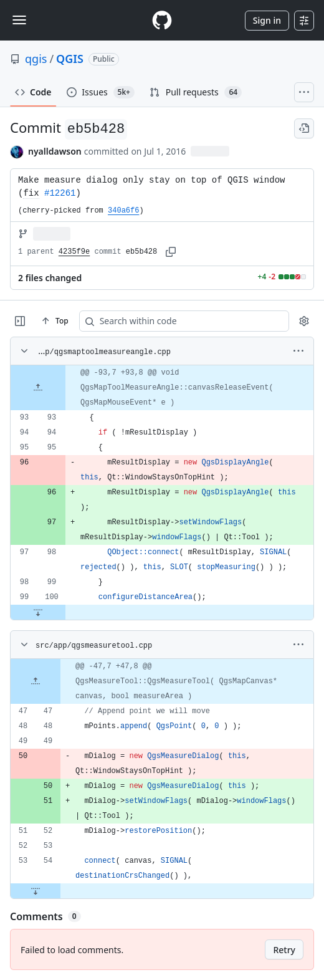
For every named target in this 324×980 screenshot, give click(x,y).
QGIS (70, 59)
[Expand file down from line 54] (36, 891)
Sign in (267, 20)
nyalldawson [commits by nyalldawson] (55, 151)
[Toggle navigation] (19, 20)
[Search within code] (156, 321)
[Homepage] (162, 20)
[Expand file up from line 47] (36, 681)
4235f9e (74, 252)
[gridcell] (162, 388)
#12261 (60, 193)
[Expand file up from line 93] (38, 388)
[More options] (298, 351)
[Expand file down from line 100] (38, 612)
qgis (36, 59)
